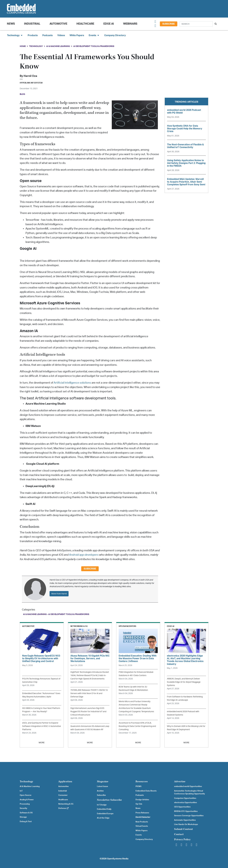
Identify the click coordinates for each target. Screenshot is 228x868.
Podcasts (48, 35)
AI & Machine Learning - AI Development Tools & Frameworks (56, 614)
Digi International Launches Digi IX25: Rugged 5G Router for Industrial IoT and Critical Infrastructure (88, 712)
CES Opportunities (182, 807)
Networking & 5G (66, 804)
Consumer (63, 795)
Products (33, 35)
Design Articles (142, 800)
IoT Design (102, 805)
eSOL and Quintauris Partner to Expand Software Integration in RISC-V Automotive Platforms (42, 726)
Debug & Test (26, 822)
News (138, 808)
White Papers (77, 35)
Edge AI (109, 24)
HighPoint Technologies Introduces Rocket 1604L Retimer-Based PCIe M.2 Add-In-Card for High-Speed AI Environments (90, 675)
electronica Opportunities (186, 803)
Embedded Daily (104, 809)
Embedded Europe (105, 814)
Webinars (130, 24)
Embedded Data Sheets (146, 791)
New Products (142, 822)
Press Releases (142, 813)
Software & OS (26, 813)
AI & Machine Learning (58, 46)
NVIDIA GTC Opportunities (186, 811)
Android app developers (84, 555)
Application (65, 781)
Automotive (58, 24)
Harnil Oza (30, 76)
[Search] (196, 24)
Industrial (32, 24)
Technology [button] (15, 35)
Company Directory (115, 35)
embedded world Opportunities (188, 786)
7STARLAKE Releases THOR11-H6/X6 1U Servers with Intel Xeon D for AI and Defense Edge (89, 693)
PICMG (138, 786)
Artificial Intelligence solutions (72, 383)
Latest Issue (102, 786)
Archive (100, 791)
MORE (42, 743)
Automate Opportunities (185, 820)
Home (23, 46)
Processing (25, 804)
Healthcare (85, 24)
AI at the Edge (103, 818)
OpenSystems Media (118, 859)
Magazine (103, 781)
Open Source (26, 795)
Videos (61, 35)
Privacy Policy (182, 839)
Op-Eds (139, 804)
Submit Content (183, 829)
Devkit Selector (143, 817)
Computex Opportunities (185, 798)
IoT (21, 791)
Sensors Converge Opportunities (189, 816)
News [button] (11, 24)
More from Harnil (59, 594)
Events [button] (94, 35)
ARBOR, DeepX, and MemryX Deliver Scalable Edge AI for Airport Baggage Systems (184, 682)
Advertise (180, 781)
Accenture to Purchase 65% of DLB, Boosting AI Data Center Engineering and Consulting (137, 726)
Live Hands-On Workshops (186, 824)
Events (139, 835)
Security (23, 808)
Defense (64, 808)
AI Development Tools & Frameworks (94, 46)
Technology (36, 46)
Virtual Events (142, 826)
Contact (179, 834)
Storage (23, 817)
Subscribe (169, 24)
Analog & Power (27, 800)
